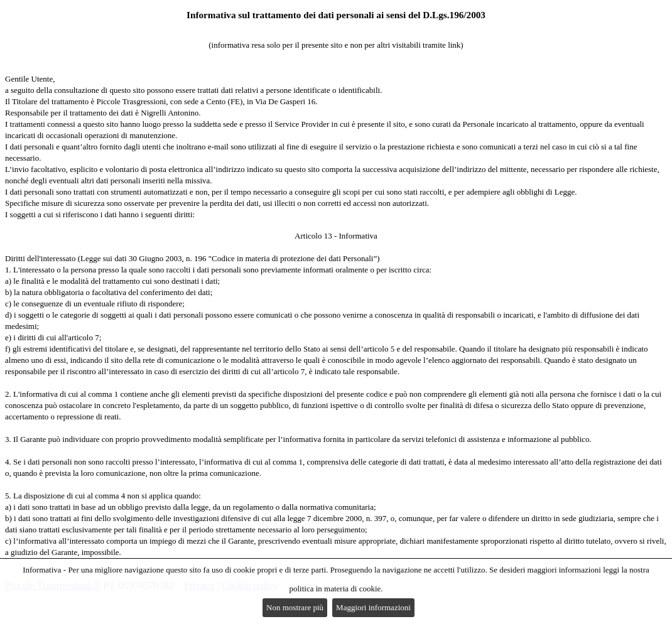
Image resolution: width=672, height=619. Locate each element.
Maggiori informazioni (373, 607)
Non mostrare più (295, 607)
